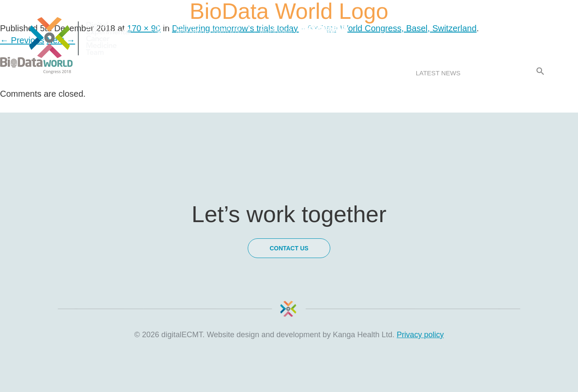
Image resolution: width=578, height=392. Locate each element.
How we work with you (168, 73)
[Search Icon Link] (540, 71)
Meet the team (253, 73)
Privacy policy (420, 335)
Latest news (438, 73)
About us (93, 73)
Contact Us (498, 73)
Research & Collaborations (347, 73)
